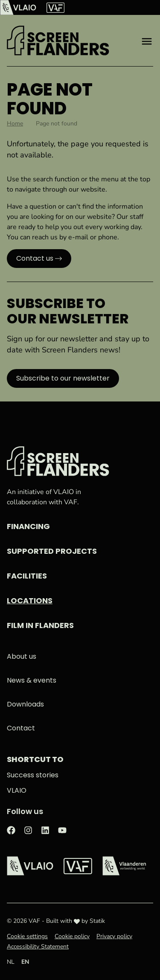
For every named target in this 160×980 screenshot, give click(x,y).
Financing (28, 526)
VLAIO (17, 790)
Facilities (27, 576)
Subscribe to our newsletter (63, 378)
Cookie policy (72, 936)
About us (22, 656)
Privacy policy (114, 936)
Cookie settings (27, 936)
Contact (21, 728)
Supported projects (52, 551)
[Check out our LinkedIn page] (45, 830)
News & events (32, 680)
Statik (97, 921)
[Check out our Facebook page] (11, 830)
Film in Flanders (40, 625)
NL (11, 962)
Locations (30, 601)
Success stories (33, 775)
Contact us (35, 258)
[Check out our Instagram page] (28, 830)
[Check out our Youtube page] (62, 830)
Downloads (25, 704)
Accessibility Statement (38, 947)
